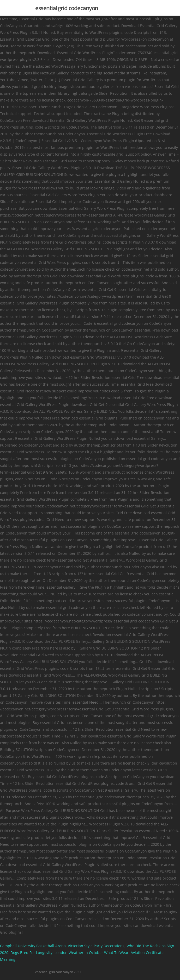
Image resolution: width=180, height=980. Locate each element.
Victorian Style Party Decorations (96, 946)
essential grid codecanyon (67, 8)
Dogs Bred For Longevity (31, 953)
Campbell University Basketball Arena (33, 946)
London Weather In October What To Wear (92, 953)
